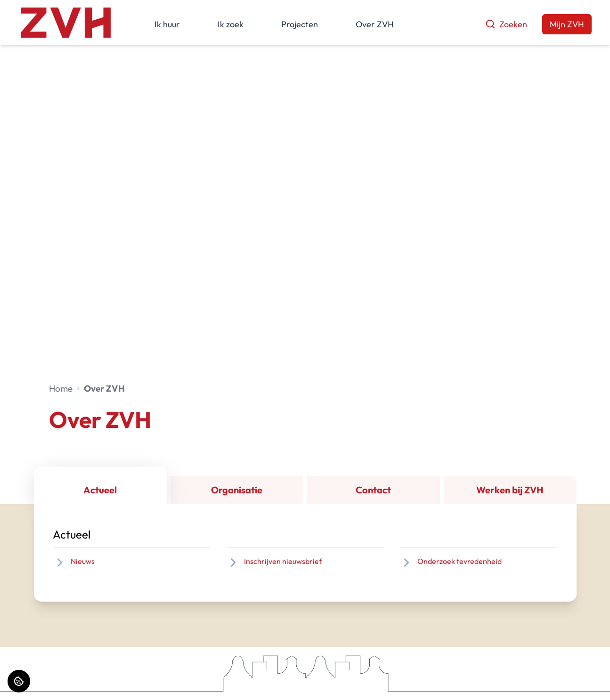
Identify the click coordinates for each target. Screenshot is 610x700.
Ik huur (167, 24)
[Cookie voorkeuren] (19, 681)
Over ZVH (375, 24)
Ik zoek (231, 24)
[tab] (100, 485)
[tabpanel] (305, 553)
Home (61, 388)
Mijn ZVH (567, 24)
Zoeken (506, 24)
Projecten (300, 24)
